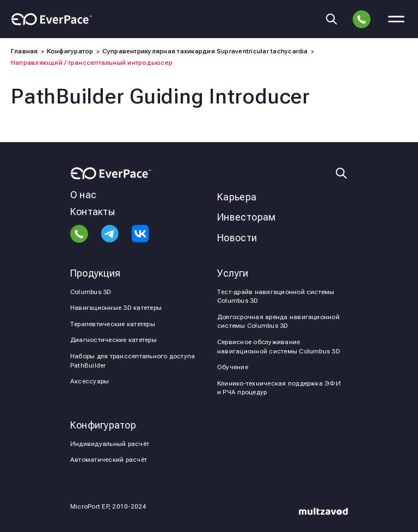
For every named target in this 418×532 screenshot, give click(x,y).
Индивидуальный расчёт (110, 444)
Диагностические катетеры (113, 340)
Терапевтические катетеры (113, 324)
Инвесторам (247, 217)
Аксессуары (90, 381)
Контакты (93, 212)
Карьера (237, 197)
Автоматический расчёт (109, 460)
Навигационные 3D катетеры (116, 308)
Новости (237, 238)
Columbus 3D (91, 292)
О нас (83, 195)
